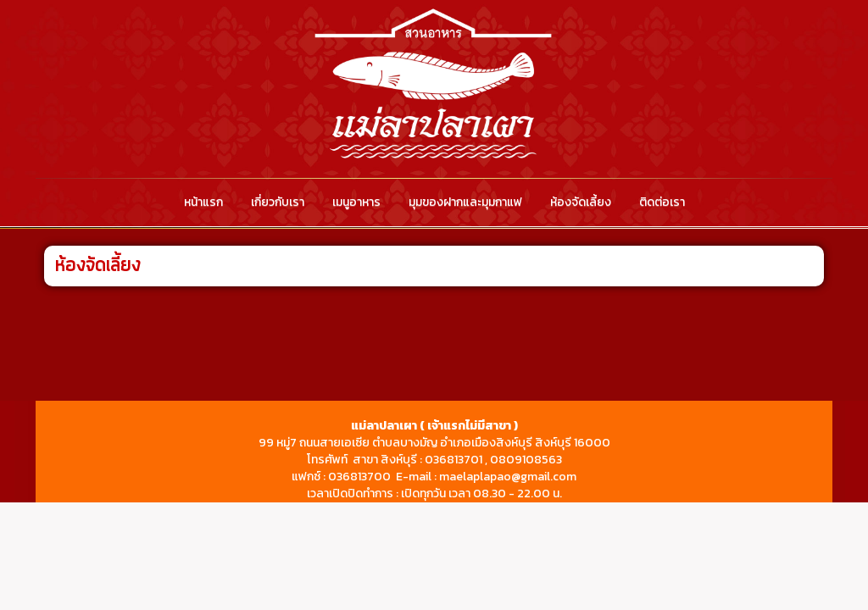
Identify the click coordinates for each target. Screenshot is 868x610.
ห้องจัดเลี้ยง (581, 202)
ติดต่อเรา (662, 202)
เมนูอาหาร (356, 202)
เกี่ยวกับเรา (278, 202)
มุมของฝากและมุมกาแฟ (465, 202)
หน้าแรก (203, 202)
